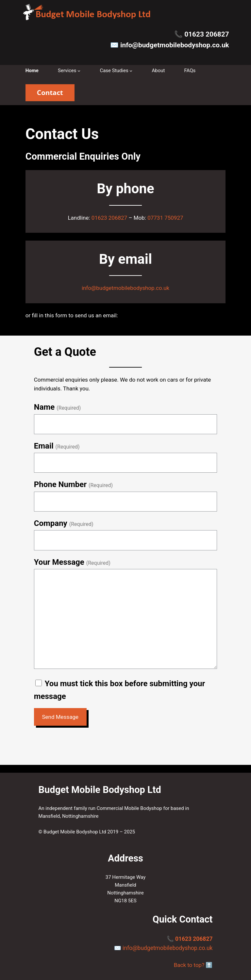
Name (44, 407)
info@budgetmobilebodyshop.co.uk (175, 45)
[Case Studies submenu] (131, 71)
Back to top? (189, 965)
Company (51, 523)
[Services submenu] (79, 71)
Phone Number (60, 484)
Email (44, 446)
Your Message (59, 562)
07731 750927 (165, 218)
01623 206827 (207, 34)
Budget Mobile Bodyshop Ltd (100, 790)
